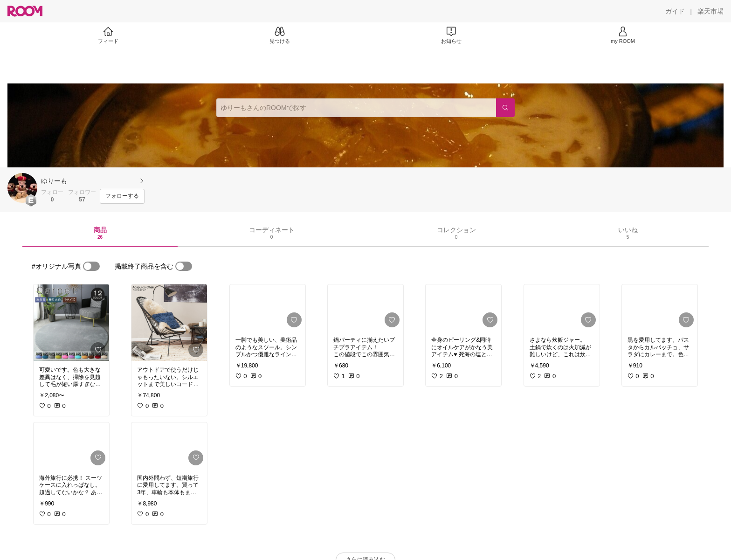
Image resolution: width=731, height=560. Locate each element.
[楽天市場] (710, 11)
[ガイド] (675, 11)
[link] (71, 323)
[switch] (91, 266)
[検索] (505, 108)
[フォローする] (122, 196)
